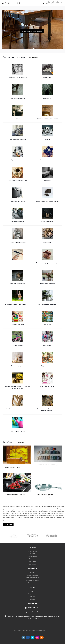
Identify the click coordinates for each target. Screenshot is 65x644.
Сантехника (47, 181)
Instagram (37, 637)
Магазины (33, 561)
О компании (32, 551)
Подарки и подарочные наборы (47, 263)
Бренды (33, 597)
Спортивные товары (18, 431)
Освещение (47, 242)
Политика (33, 564)
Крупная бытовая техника (18, 242)
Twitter (33, 637)
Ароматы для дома (18, 366)
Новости (33, 554)
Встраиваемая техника (18, 201)
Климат (18, 263)
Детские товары (18, 345)
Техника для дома (47, 222)
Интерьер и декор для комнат (47, 119)
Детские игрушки (18, 325)
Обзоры (32, 599)
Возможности (33, 583)
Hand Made (47, 345)
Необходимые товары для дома (18, 409)
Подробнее (8, 524)
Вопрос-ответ (33, 594)
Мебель (18, 119)
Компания (33, 547)
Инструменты (47, 78)
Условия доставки (33, 578)
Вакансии (33, 559)
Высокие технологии (18, 283)
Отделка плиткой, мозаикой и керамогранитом (47, 410)
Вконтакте (23, 637)
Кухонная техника (18, 160)
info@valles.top (34, 612)
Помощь (32, 573)
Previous (4, 536)
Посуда (47, 139)
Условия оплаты (32, 575)
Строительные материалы (18, 78)
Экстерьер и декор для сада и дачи (18, 304)
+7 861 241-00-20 (34, 608)
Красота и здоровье (47, 386)
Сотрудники (33, 556)
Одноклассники (42, 637)
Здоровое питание (47, 366)
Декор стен (47, 98)
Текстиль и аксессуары (18, 139)
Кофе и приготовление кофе (18, 181)
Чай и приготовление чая (47, 160)
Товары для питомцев (47, 283)
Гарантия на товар (32, 580)
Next (61, 536)
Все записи (20, 442)
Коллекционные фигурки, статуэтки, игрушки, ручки (18, 387)
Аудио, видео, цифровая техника (47, 201)
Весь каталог (34, 57)
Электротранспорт (18, 222)
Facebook (28, 637)
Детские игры (47, 325)
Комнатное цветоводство (47, 304)
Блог (32, 591)
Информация (33, 568)
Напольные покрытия (18, 98)
